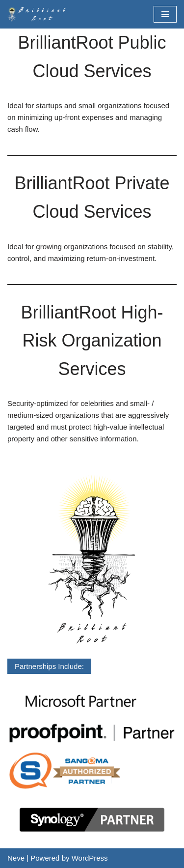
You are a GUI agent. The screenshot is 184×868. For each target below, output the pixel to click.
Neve (16, 858)
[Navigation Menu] (165, 14)
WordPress (90, 858)
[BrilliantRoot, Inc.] (39, 14)
